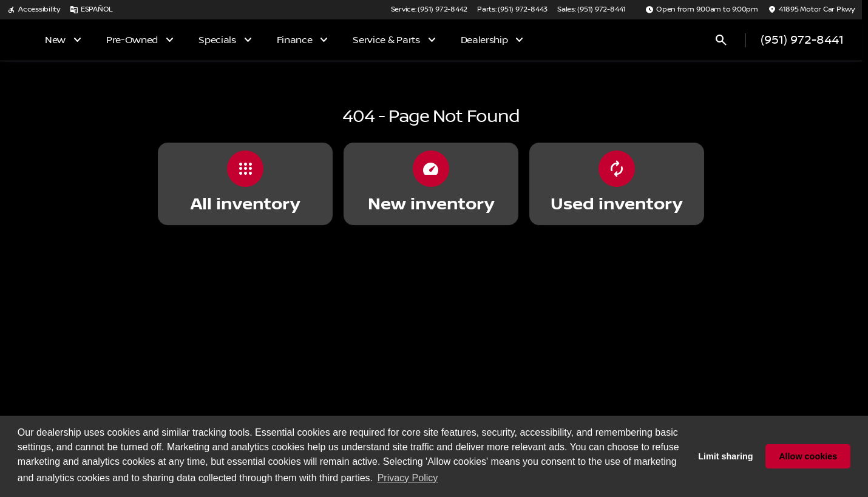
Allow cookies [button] (808, 456)
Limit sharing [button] (725, 456)
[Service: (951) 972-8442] (429, 10)
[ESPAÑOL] (91, 10)
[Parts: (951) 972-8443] (512, 10)
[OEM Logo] (35, 40)
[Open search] (721, 40)
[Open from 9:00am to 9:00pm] (702, 10)
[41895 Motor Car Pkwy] (811, 10)
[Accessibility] (34, 10)
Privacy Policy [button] (408, 478)
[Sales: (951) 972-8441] (592, 10)
